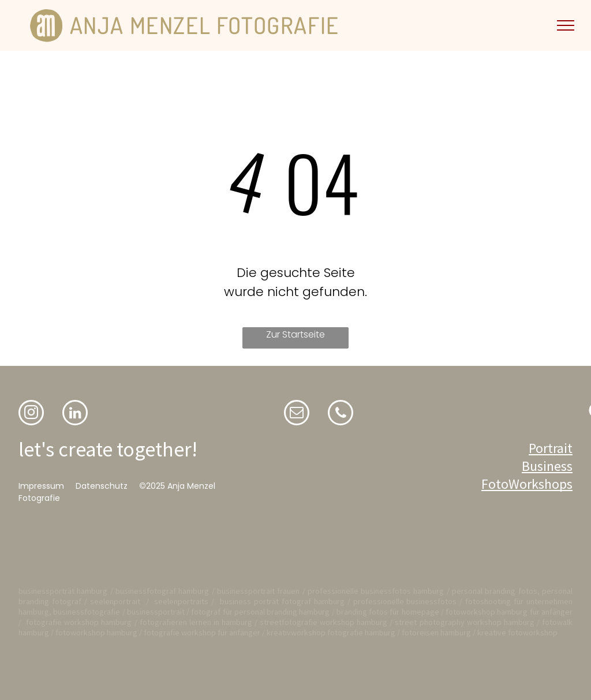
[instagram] (31, 414)
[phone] (341, 414)
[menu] (566, 25)
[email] (297, 414)
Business (547, 466)
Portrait (551, 448)
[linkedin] (75, 414)
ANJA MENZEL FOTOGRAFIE (205, 25)
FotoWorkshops (527, 484)
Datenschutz (102, 486)
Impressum (41, 486)
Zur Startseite (295, 334)
